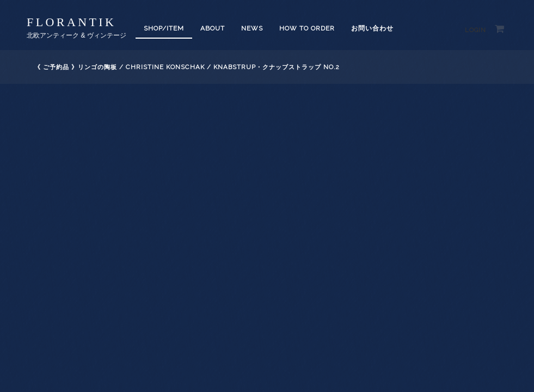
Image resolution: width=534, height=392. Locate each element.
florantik (71, 22)
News (252, 28)
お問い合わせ (372, 28)
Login (475, 30)
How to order (307, 28)
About (213, 28)
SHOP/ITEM (164, 28)
